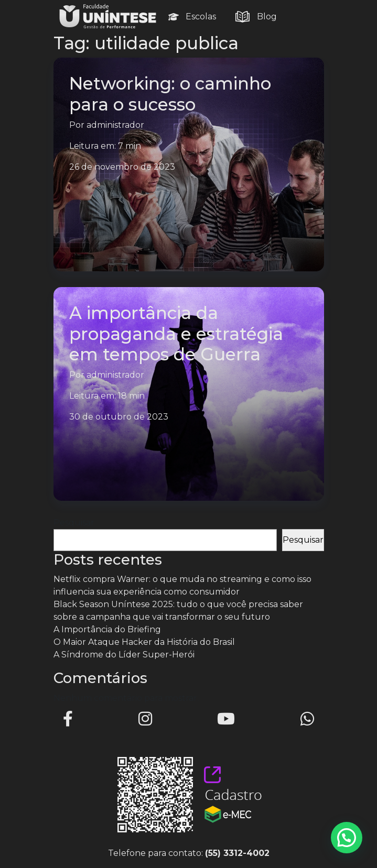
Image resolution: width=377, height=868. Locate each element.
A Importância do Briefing (107, 629)
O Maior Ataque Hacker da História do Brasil (144, 642)
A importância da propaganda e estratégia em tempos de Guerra (176, 333)
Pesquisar (74, 523)
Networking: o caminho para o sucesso (170, 94)
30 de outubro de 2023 (119, 417)
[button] (347, 838)
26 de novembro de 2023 (122, 167)
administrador (115, 125)
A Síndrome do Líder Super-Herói (124, 655)
